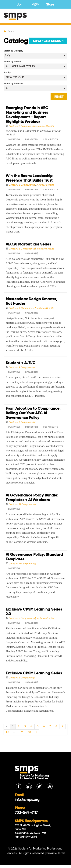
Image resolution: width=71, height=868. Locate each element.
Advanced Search (48, 41)
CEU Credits (51, 140)
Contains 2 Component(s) (22, 422)
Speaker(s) (32, 254)
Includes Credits (45, 126)
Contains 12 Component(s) (22, 564)
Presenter (31, 140)
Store (50, 5)
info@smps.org (27, 800)
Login (35, 4)
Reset (59, 97)
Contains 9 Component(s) (22, 368)
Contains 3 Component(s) (22, 126)
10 (7, 732)
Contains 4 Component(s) (22, 308)
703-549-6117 (26, 813)
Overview (14, 140)
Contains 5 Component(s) (22, 249)
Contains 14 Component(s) (22, 504)
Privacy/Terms (56, 853)
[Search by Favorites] (36, 88)
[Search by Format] (36, 66)
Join (20, 5)
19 (21, 732)
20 (29, 732)
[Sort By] (36, 78)
